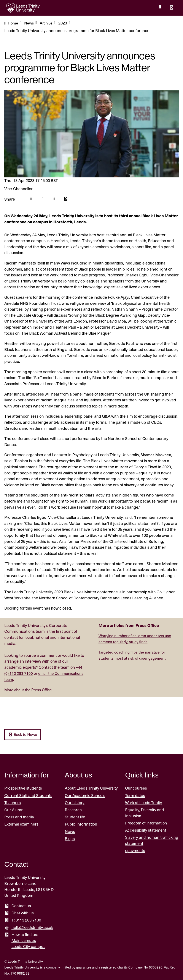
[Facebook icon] (31, 199)
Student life (75, 817)
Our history (75, 802)
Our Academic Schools (85, 795)
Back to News (23, 734)
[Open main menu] (172, 8)
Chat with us (23, 913)
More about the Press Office (29, 689)
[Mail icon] (67, 199)
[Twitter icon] (43, 199)
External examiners (21, 824)
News (30, 23)
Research (73, 809)
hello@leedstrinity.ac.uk (32, 927)
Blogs (70, 838)
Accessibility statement (146, 830)
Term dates (135, 795)
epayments (135, 850)
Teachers (13, 802)
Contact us (21, 905)
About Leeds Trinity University (91, 788)
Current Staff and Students (28, 795)
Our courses (136, 788)
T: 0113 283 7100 (26, 920)
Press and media (19, 817)
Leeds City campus (28, 946)
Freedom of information (146, 823)
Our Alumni (14, 809)
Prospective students (23, 788)
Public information (81, 824)
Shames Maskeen (157, 455)
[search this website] (160, 7)
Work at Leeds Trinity (144, 802)
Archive (47, 23)
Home (13, 23)
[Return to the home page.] (23, 8)
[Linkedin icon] (55, 199)
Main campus (24, 940)
